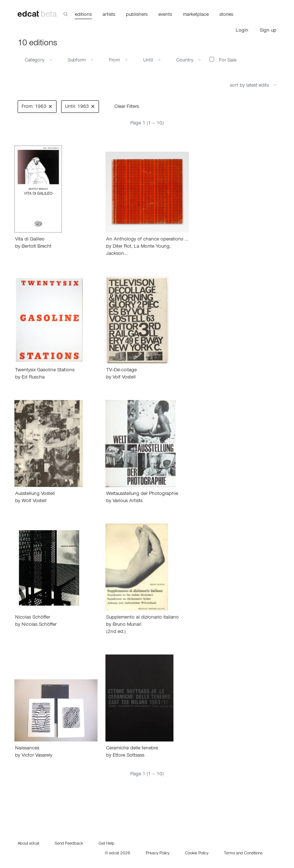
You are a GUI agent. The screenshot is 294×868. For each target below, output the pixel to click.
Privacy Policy (158, 854)
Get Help (107, 844)
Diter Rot (122, 247)
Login (242, 31)
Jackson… (117, 254)
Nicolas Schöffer (33, 618)
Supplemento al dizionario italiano (143, 618)
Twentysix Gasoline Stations (45, 371)
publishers (137, 15)
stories (226, 15)
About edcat (28, 844)
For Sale (223, 60)
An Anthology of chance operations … (147, 240)
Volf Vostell (124, 378)
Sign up (268, 31)
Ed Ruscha (33, 378)
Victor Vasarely (37, 756)
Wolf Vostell (34, 501)
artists (109, 15)
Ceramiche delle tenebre (132, 749)
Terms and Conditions (243, 854)
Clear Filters (127, 107)
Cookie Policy (197, 854)
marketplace (196, 15)
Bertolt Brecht (37, 247)
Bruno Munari (127, 625)
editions (83, 15)
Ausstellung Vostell (35, 494)
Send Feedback (69, 844)
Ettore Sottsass (128, 756)
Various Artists (128, 501)
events (165, 15)
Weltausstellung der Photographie (142, 494)
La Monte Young (152, 247)
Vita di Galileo (30, 240)
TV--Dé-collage (121, 371)
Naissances (27, 749)
